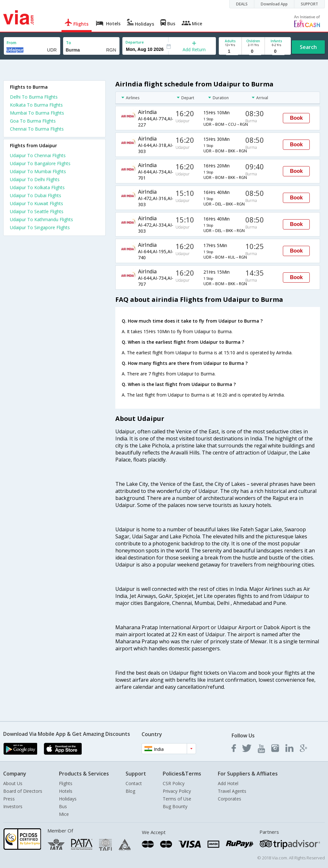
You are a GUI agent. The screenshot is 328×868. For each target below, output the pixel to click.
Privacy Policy (177, 791)
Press (9, 799)
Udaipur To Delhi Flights (35, 179)
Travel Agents (232, 791)
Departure (135, 42)
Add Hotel (228, 783)
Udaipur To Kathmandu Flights (41, 219)
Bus (63, 806)
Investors (13, 806)
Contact (134, 783)
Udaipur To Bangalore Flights (40, 163)
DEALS (242, 4)
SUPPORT (309, 4)
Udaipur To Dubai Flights (36, 195)
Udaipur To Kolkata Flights (37, 187)
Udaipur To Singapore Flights (40, 227)
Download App (274, 4)
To (69, 43)
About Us (13, 783)
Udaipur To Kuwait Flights (37, 203)
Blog (130, 791)
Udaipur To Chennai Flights (38, 155)
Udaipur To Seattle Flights (37, 211)
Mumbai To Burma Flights (37, 113)
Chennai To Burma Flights (37, 129)
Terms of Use (177, 799)
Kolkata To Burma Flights (36, 105)
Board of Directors (23, 791)
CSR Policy (174, 783)
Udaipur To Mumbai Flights (38, 171)
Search (308, 47)
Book (296, 118)
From (12, 43)
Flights (66, 783)
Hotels (66, 791)
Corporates (230, 799)
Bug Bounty (175, 806)
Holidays (68, 799)
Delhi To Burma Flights (34, 97)
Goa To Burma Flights (33, 121)
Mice (64, 814)
